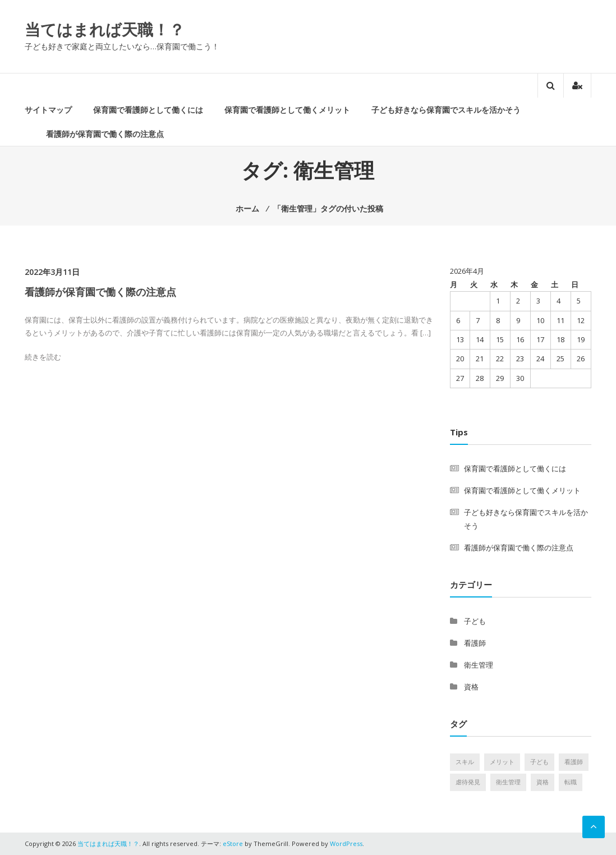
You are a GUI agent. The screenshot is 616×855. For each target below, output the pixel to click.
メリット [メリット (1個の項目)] (502, 762)
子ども (475, 621)
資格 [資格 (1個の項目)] (543, 782)
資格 (471, 687)
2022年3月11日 (52, 272)
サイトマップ (48, 110)
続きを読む (43, 357)
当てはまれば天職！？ (105, 29)
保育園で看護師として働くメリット (287, 110)
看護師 (475, 643)
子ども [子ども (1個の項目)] (539, 762)
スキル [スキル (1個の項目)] (465, 762)
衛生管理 (479, 665)
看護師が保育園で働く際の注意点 (105, 134)
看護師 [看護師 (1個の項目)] (574, 762)
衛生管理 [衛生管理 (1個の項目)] (508, 782)
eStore (233, 843)
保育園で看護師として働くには (148, 110)
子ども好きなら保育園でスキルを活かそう (446, 110)
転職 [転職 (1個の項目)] (571, 782)
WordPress (346, 843)
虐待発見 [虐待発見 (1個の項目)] (468, 782)
